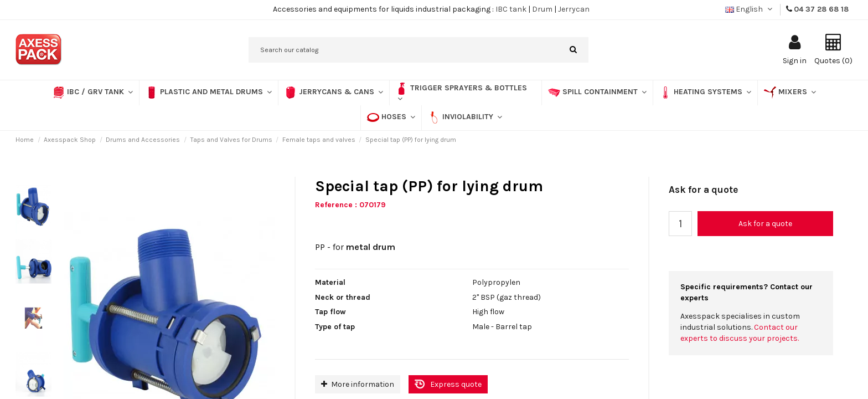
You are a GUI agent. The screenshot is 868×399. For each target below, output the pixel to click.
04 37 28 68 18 (821, 9)
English (750, 9)
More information (358, 384)
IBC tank (511, 9)
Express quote (456, 384)
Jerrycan (574, 9)
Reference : (336, 205)
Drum (542, 9)
